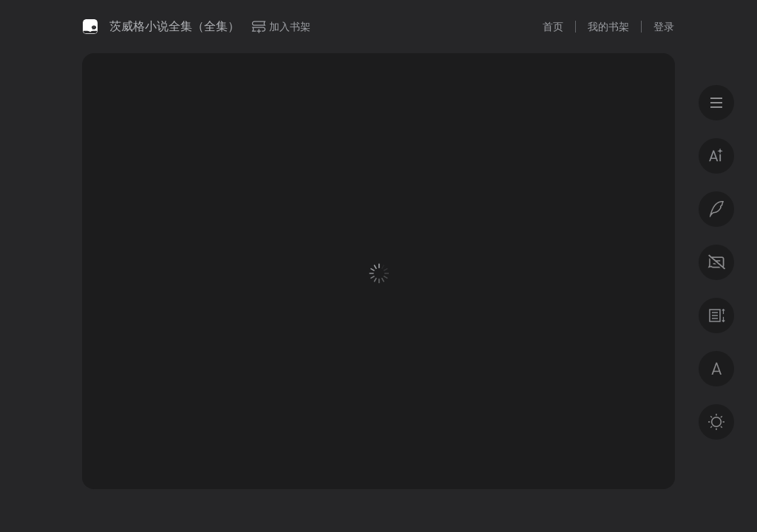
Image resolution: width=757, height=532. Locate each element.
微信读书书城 (90, 27)
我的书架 (608, 27)
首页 (553, 27)
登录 (664, 27)
